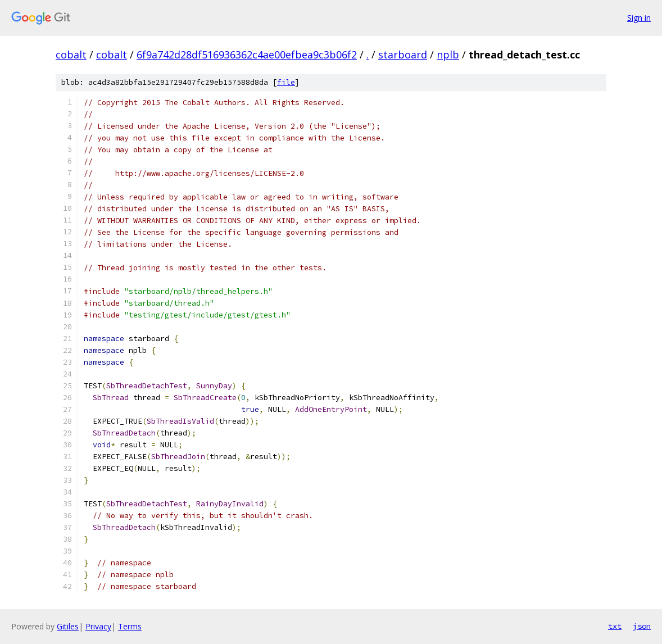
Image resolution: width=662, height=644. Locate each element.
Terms (130, 626)
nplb (448, 55)
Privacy (98, 626)
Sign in (639, 18)
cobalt (71, 55)
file (286, 82)
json (642, 626)
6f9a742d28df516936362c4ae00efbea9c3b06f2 (247, 55)
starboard (403, 55)
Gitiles (68, 626)
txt (615, 626)
